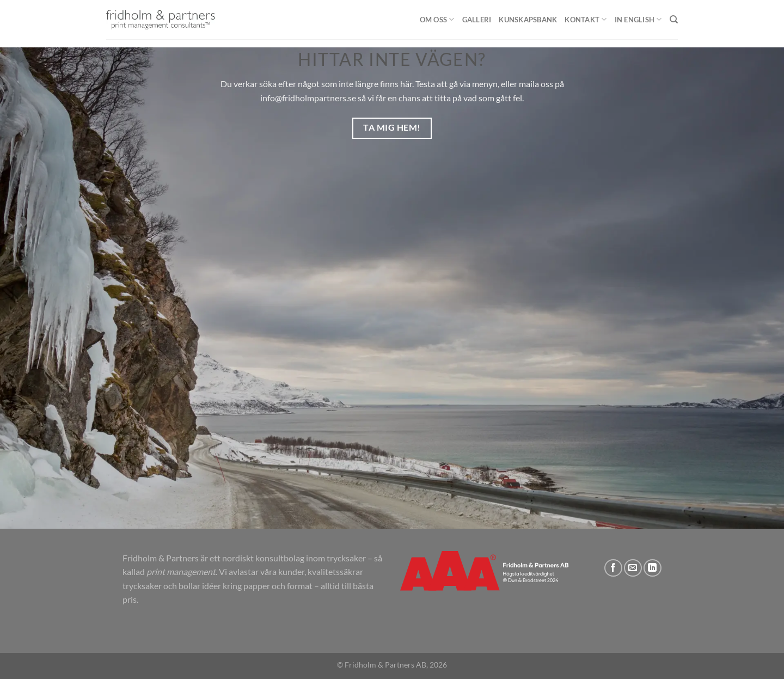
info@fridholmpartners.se (308, 98)
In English (638, 19)
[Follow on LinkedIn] (653, 568)
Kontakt (586, 19)
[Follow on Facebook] (613, 568)
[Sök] (674, 20)
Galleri (477, 20)
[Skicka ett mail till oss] (633, 568)
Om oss (437, 19)
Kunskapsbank (528, 20)
